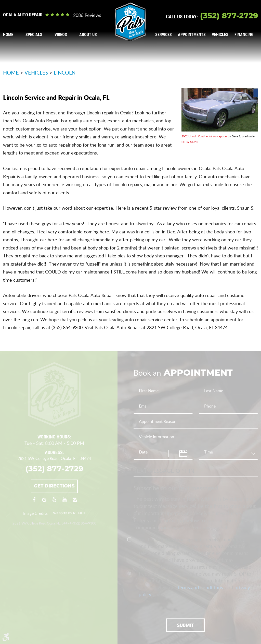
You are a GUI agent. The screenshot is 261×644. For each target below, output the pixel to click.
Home (8, 35)
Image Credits (35, 513)
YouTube (64, 502)
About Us (88, 35)
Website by (69, 513)
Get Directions (54, 486)
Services (164, 35)
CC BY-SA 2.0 (190, 142)
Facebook (34, 502)
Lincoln (65, 73)
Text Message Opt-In (164, 471)
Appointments (192, 35)
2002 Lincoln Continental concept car (204, 136)
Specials (34, 35)
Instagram (75, 502)
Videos (61, 35)
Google (44, 502)
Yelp (54, 502)
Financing (244, 35)
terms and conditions (200, 587)
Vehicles (220, 35)
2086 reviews (87, 15)
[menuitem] (8, 34)
